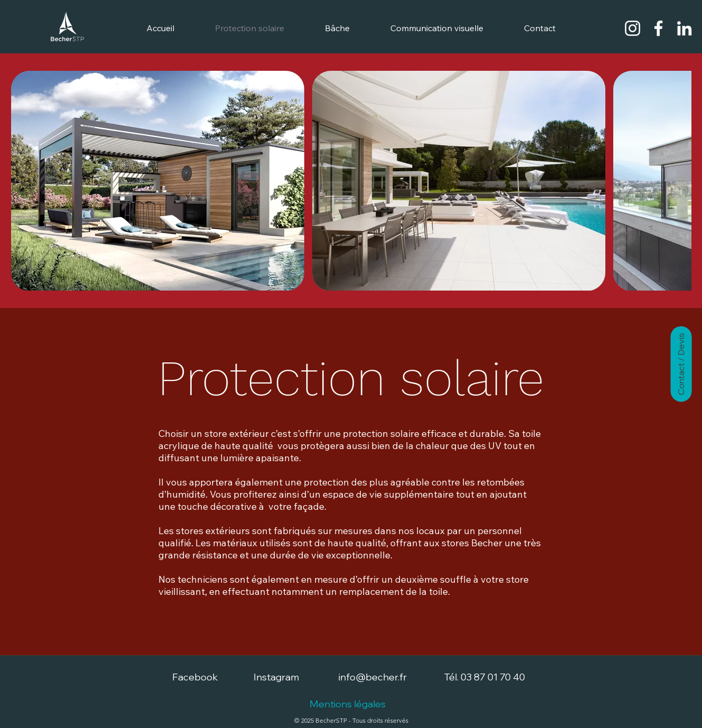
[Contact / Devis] (681, 364)
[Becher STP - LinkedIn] (684, 28)
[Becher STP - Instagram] (633, 28)
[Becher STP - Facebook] (658, 28)
